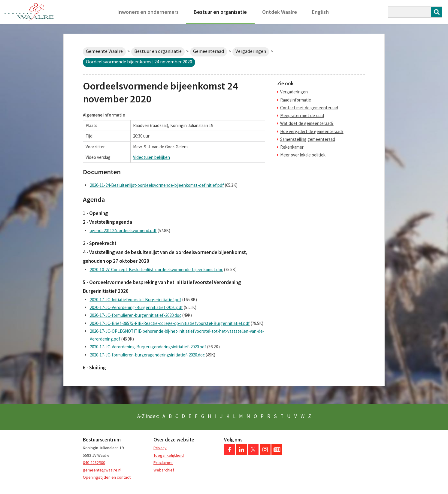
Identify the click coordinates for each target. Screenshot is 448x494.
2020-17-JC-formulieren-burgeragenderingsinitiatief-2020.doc (147, 355)
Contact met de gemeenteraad (309, 108)
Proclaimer (163, 462)
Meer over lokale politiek (303, 155)
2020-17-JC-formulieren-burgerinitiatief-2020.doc (136, 315)
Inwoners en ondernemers (148, 12)
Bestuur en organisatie (220, 12)
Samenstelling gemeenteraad (308, 139)
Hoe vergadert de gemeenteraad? (312, 131)
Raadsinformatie (296, 100)
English (320, 12)
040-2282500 (94, 462)
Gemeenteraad (209, 51)
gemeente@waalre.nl (102, 470)
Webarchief (164, 470)
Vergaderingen (251, 51)
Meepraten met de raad (302, 115)
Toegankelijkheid (169, 455)
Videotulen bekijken (151, 157)
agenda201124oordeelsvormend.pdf (123, 230)
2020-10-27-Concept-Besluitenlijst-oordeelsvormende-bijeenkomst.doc (156, 270)
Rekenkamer (292, 147)
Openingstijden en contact (107, 477)
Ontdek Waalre (280, 12)
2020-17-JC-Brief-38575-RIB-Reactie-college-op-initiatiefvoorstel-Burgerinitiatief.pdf (170, 323)
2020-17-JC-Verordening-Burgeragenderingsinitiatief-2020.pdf (148, 347)
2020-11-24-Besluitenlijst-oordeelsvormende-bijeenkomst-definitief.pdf (157, 185)
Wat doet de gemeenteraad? (307, 123)
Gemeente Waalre (104, 51)
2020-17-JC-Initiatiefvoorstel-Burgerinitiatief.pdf (136, 300)
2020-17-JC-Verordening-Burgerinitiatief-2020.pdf (136, 307)
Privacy (160, 448)
